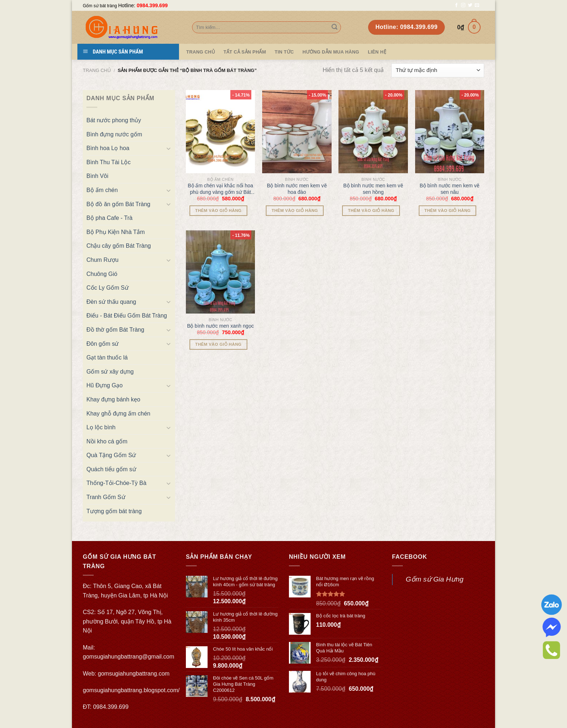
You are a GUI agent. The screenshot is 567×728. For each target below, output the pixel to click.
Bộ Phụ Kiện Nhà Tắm (116, 232)
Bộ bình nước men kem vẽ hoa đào (297, 189)
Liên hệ (377, 52)
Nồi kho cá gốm (107, 441)
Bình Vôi (97, 176)
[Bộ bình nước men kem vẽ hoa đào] (297, 132)
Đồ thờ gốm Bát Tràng (115, 330)
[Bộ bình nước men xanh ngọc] (221, 272)
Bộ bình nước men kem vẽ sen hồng (373, 189)
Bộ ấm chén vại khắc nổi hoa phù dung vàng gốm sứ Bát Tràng (220, 189)
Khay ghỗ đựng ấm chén (118, 414)
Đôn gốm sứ (103, 344)
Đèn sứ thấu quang (111, 302)
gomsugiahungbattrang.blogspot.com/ (131, 690)
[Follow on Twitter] (470, 5)
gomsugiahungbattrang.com (134, 674)
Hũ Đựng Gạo (105, 385)
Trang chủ (97, 70)
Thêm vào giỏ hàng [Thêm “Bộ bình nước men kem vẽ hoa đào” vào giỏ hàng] (295, 210)
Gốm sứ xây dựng (110, 372)
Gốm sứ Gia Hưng (435, 579)
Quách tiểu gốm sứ (111, 469)
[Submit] (334, 27)
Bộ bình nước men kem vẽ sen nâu (450, 189)
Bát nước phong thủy (114, 120)
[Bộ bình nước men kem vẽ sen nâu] (450, 132)
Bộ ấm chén (102, 190)
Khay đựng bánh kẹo (113, 399)
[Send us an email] (477, 5)
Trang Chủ (201, 52)
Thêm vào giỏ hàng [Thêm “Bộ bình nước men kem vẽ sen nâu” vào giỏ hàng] (448, 210)
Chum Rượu (103, 260)
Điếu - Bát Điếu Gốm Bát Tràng (127, 316)
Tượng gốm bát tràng (114, 511)
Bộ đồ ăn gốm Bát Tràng (118, 204)
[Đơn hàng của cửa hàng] (438, 70)
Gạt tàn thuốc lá (107, 357)
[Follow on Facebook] (456, 5)
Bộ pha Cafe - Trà (109, 218)
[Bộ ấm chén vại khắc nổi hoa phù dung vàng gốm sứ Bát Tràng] (221, 132)
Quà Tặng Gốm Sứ (111, 455)
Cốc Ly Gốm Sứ (108, 288)
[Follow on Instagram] (463, 5)
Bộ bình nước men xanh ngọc (220, 326)
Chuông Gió (102, 274)
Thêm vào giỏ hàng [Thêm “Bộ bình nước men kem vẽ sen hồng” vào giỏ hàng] (371, 210)
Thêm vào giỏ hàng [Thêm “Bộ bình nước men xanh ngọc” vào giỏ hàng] (218, 344)
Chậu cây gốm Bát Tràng (119, 246)
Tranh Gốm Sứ (106, 497)
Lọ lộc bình (101, 427)
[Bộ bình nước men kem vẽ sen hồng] (373, 132)
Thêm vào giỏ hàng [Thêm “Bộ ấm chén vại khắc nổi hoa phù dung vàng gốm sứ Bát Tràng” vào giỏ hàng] (218, 210)
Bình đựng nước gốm (114, 134)
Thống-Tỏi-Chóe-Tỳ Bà (116, 483)
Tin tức (284, 52)
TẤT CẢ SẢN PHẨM (245, 52)
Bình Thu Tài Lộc (108, 162)
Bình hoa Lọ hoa (108, 148)
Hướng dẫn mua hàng (331, 52)
